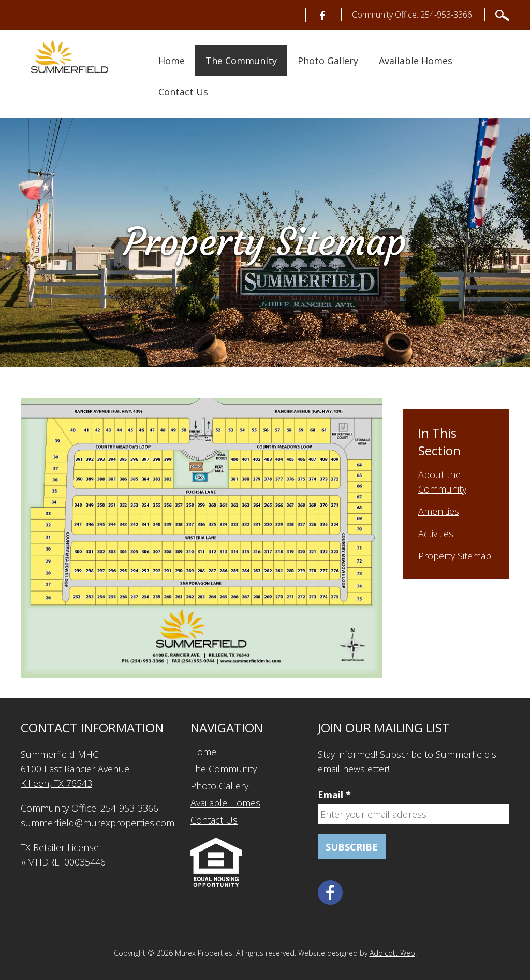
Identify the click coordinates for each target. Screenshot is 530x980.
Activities (436, 534)
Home (172, 61)
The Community (241, 61)
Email (334, 795)
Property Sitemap (455, 556)
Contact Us (183, 92)
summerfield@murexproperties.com (98, 823)
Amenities (439, 511)
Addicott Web (392, 953)
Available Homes (416, 61)
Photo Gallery (328, 61)
